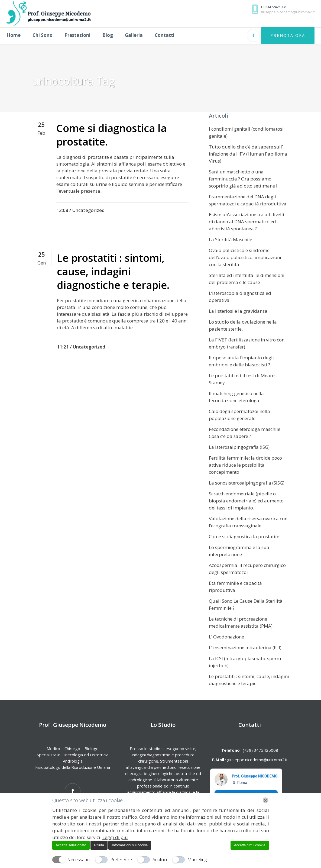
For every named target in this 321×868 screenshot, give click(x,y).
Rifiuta (99, 845)
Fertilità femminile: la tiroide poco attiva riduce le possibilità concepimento (245, 465)
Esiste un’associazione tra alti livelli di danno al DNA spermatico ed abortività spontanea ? (247, 222)
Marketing (197, 860)
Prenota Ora (282, 35)
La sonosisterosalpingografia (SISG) (247, 483)
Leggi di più (115, 837)
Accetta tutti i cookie (250, 845)
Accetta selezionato (71, 845)
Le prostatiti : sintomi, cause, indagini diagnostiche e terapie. (113, 271)
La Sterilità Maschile (231, 239)
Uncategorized (88, 210)
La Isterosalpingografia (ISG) (239, 447)
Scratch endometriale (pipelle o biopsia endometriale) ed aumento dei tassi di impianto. (246, 501)
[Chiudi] (265, 800)
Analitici (160, 860)
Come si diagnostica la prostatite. (111, 135)
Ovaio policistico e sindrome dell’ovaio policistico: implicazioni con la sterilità (245, 257)
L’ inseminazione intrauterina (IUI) (245, 648)
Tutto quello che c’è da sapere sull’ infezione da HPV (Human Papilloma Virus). (248, 154)
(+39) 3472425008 (260, 750)
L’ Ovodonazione (226, 637)
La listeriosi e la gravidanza (238, 311)
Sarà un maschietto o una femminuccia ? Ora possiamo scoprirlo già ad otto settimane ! (243, 179)
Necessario (78, 860)
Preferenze (121, 860)
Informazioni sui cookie (130, 845)
